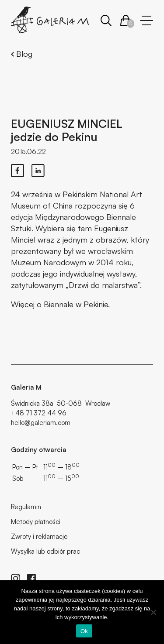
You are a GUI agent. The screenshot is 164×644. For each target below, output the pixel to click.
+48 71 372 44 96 (39, 413)
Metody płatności (36, 522)
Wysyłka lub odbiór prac (45, 551)
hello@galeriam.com (41, 423)
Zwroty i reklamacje (39, 536)
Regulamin (26, 507)
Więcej (23, 304)
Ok (84, 631)
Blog (22, 54)
